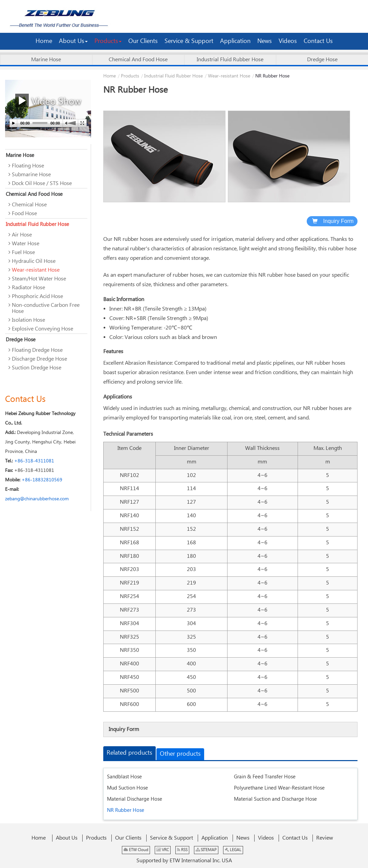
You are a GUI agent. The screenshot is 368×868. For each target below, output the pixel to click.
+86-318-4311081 (34, 461)
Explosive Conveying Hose (42, 329)
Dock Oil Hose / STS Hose (42, 184)
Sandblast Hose (124, 777)
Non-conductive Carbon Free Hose (46, 308)
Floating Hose (28, 166)
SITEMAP (206, 850)
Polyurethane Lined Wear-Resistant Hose (279, 788)
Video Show (48, 101)
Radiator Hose (28, 288)
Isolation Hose (28, 320)
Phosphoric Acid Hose (37, 296)
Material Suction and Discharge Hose (275, 799)
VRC (163, 850)
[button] (73, 41)
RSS (182, 850)
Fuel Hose (23, 253)
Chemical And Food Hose (138, 60)
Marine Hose (46, 60)
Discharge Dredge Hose (39, 359)
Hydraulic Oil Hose (34, 261)
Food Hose (24, 214)
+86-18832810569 (42, 480)
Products (130, 76)
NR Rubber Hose (126, 810)
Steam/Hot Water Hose (39, 279)
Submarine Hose (31, 175)
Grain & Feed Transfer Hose (265, 777)
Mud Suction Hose (127, 788)
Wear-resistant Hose (229, 76)
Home (110, 76)
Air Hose (22, 235)
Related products (129, 753)
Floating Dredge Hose (37, 350)
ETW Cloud (136, 850)
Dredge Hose (322, 60)
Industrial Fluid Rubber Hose (230, 60)
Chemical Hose (29, 205)
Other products (180, 754)
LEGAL (233, 850)
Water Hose (26, 244)
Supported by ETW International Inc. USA (184, 861)
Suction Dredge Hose (37, 368)
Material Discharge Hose (135, 799)
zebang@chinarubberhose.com (37, 499)
